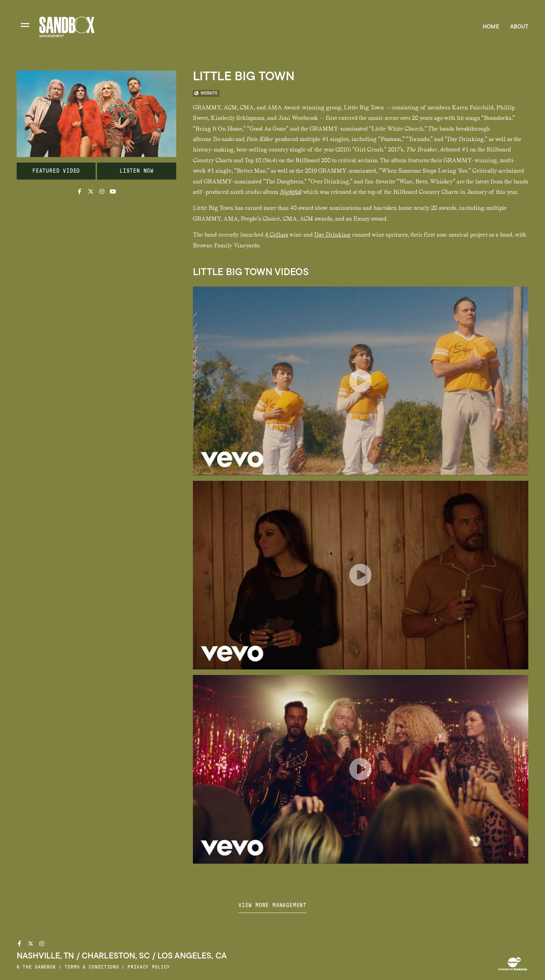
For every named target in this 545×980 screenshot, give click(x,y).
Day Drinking (332, 235)
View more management (272, 905)
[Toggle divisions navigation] (25, 25)
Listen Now (137, 171)
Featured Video (56, 171)
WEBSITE (206, 93)
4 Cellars (276, 235)
